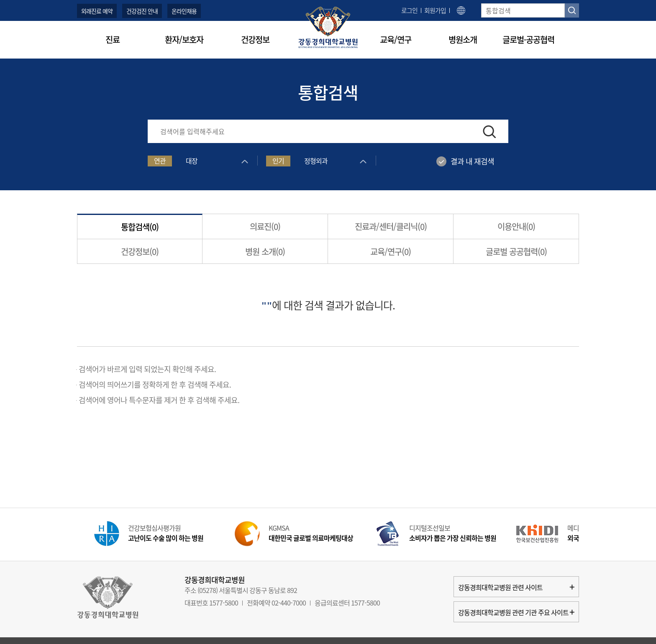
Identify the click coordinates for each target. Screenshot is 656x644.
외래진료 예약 (97, 11)
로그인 (409, 10)
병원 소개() (265, 252)
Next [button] (594, 536)
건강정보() (140, 252)
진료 (113, 40)
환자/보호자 (184, 40)
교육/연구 (396, 40)
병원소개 (463, 40)
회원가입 (435, 10)
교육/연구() (391, 252)
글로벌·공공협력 (528, 40)
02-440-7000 (289, 603)
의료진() (265, 226)
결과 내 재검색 (472, 161)
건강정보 (255, 40)
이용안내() (516, 226)
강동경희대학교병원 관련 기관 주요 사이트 (516, 612)
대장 (192, 161)
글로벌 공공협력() (516, 252)
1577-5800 (224, 603)
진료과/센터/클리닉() (391, 226)
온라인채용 (184, 11)
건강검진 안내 (142, 11)
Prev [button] (62, 536)
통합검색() (140, 227)
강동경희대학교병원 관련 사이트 (516, 587)
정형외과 (316, 161)
